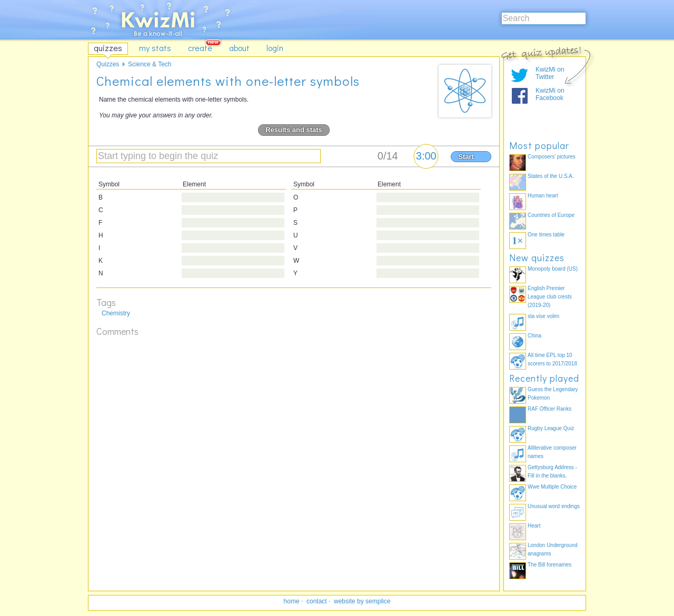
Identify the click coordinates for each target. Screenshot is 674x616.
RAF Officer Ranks (549, 409)
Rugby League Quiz (551, 428)
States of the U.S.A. (551, 176)
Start (466, 157)
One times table (546, 235)
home (292, 601)
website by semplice (362, 601)
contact (317, 601)
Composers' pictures (552, 157)
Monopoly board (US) (553, 269)
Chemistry (116, 313)
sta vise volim (543, 316)
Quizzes (108, 64)
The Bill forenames (549, 565)
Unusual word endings (554, 506)
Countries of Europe (551, 215)
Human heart (543, 196)
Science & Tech (150, 64)
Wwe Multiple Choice (552, 487)
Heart (534, 526)
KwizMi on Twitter (550, 73)
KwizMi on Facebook (550, 94)
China (534, 336)
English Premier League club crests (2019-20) (550, 297)
